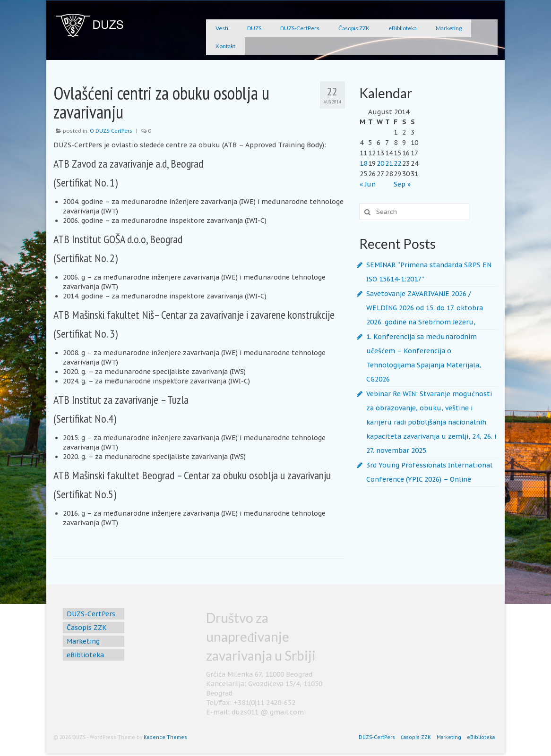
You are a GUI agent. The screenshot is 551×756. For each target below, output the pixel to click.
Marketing (449, 28)
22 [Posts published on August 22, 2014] (397, 163)
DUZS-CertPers (300, 28)
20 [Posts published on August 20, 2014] (380, 163)
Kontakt (225, 46)
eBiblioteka (403, 28)
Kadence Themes (165, 737)
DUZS (254, 28)
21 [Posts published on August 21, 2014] (389, 163)
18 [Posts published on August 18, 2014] (363, 163)
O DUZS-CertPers (111, 131)
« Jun (368, 184)
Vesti (222, 28)
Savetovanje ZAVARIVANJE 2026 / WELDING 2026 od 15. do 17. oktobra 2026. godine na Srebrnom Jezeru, (425, 308)
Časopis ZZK (354, 28)
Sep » (402, 184)
